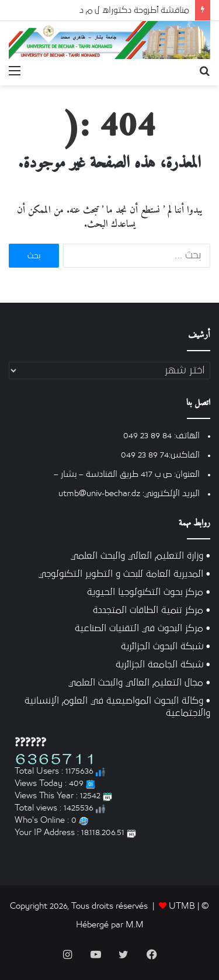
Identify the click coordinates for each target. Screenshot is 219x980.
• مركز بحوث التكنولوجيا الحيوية (149, 592)
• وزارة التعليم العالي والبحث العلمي (140, 556)
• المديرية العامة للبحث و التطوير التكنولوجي (124, 574)
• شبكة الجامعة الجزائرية (163, 665)
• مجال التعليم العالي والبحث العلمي (139, 683)
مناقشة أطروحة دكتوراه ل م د (134, 10)
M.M (135, 925)
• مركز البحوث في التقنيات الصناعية (142, 628)
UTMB (182, 906)
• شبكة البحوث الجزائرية (166, 647)
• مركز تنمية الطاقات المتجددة (152, 610)
